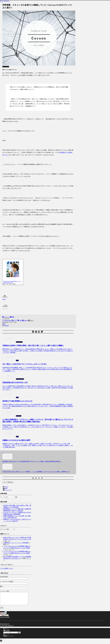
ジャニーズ (6, 317)
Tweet (4, 299)
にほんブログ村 (5, 620)
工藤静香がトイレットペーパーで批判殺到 (16, 543)
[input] (7, 497)
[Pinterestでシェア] (25, 320)
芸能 (12, 317)
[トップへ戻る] (1, 643)
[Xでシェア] (4, 320)
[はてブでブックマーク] (14, 320)
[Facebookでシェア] (8, 320)
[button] (31, 320)
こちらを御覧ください (7, 568)
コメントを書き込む (8, 482)
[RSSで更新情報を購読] (5, 324)
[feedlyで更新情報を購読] (3, 324)
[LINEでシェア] (20, 320)
